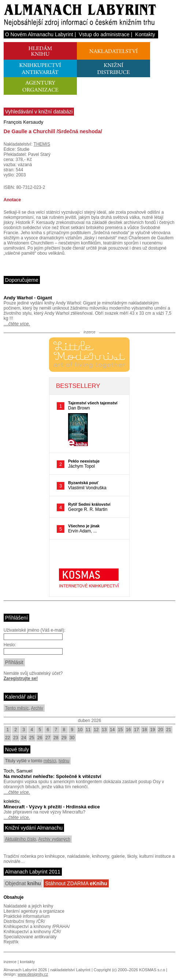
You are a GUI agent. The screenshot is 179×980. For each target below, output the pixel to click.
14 (112, 730)
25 (32, 738)
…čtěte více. (17, 324)
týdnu (64, 761)
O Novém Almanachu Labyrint (39, 34)
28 (56, 738)
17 (136, 730)
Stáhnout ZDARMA (76, 883)
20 (161, 730)
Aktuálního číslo (21, 839)
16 (128, 730)
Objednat (23, 883)
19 (152, 730)
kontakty (27, 962)
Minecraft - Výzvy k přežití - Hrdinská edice (52, 807)
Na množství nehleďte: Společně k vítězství (53, 776)
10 (80, 730)
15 (120, 730)
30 (72, 738)
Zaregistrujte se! (21, 678)
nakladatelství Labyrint (70, 970)
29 (64, 738)
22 (8, 738)
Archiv (37, 708)
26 (40, 738)
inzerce (10, 962)
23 (16, 738)
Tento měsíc (17, 708)
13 (104, 730)
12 (96, 730)
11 (88, 730)
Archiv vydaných (54, 839)
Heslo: (10, 645)
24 (24, 738)
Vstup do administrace (104, 34)
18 (144, 730)
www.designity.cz (33, 974)
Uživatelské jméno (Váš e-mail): (35, 630)
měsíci (50, 761)
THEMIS (42, 144)
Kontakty (145, 34)
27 (48, 738)
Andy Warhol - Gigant (28, 298)
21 (169, 730)
